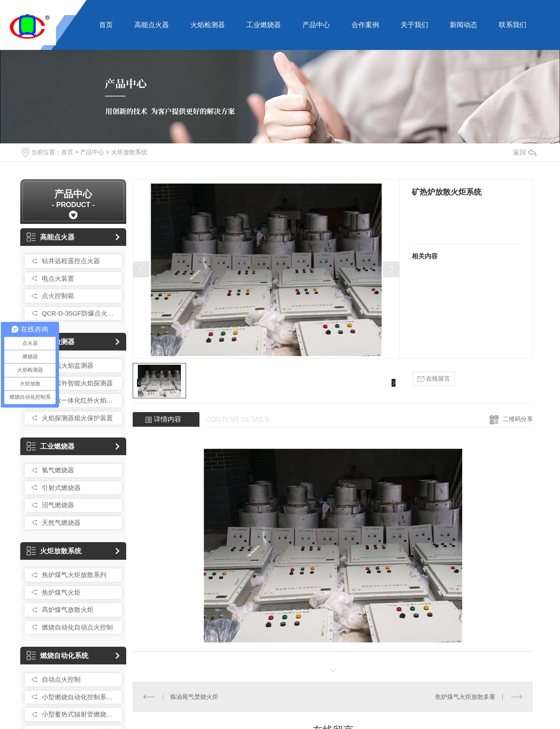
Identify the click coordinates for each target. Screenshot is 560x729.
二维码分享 (518, 419)
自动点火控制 (61, 679)
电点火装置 (58, 278)
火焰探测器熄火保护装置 (77, 418)
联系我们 (513, 25)
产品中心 (316, 25)
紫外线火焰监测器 (68, 365)
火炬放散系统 (129, 152)
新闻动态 (464, 25)
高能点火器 (152, 25)
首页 (106, 25)
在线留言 (434, 379)
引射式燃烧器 (61, 488)
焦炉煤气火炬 (61, 592)
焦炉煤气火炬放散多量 (465, 697)
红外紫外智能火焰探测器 (77, 383)
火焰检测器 (208, 25)
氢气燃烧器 (58, 470)
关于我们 (414, 25)
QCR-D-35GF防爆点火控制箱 (80, 313)
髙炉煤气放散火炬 (68, 610)
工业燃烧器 (264, 25)
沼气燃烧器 (58, 505)
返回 (525, 152)
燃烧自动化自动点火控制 (77, 627)
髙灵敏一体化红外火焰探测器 (80, 400)
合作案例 (365, 25)
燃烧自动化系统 (58, 656)
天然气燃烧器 (61, 523)
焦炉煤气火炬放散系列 (74, 575)
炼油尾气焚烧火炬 (194, 697)
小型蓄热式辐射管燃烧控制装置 (80, 714)
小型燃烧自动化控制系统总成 (80, 697)
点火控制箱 (58, 296)
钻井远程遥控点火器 (71, 261)
